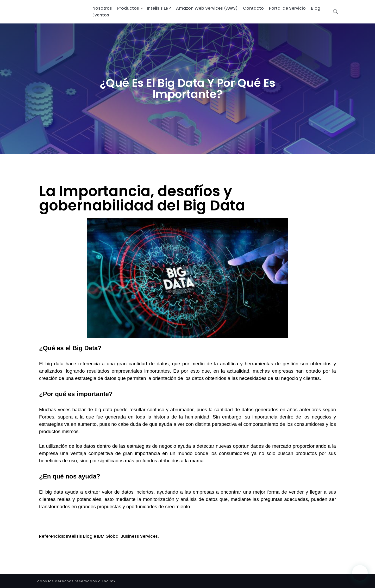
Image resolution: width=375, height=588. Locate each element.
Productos (128, 8)
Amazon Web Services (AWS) (207, 8)
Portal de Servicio (287, 8)
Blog (316, 8)
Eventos (101, 15)
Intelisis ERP (159, 8)
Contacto (253, 8)
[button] (360, 573)
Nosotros (102, 8)
